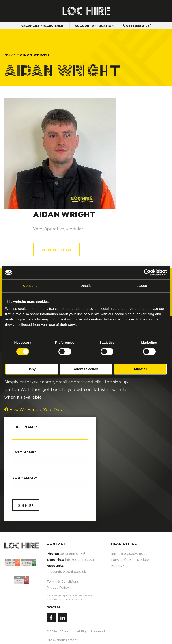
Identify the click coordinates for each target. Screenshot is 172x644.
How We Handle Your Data (34, 409)
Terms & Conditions (63, 581)
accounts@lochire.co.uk (66, 572)
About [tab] (142, 286)
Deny (31, 369)
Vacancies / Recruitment (43, 26)
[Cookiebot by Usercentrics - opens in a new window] (147, 272)
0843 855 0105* (73, 553)
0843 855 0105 (137, 25)
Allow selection (86, 369)
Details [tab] (86, 286)
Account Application (94, 26)
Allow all (141, 369)
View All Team (56, 250)
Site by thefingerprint (62, 640)
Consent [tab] (30, 286)
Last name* (50, 458)
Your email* (50, 483)
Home (10, 54)
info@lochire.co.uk (80, 559)
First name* (50, 432)
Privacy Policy (58, 587)
